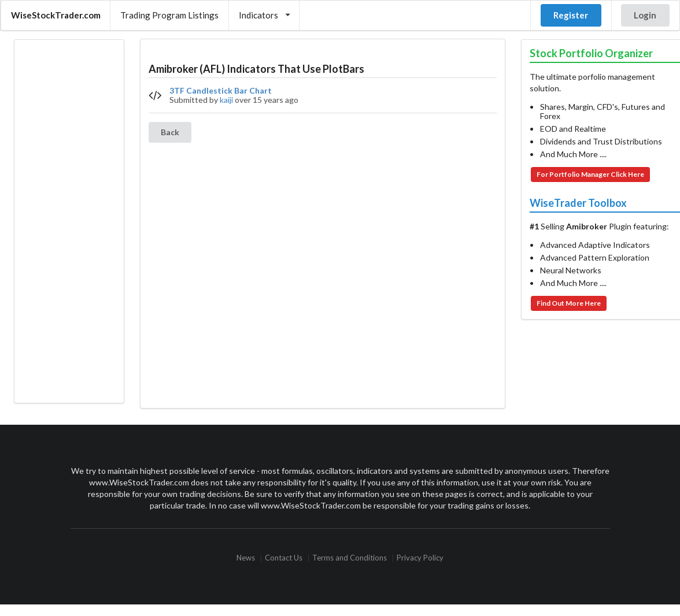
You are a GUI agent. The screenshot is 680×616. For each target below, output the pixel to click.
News (246, 559)
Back (170, 132)
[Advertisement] (69, 221)
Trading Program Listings (169, 15)
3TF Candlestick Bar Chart (221, 91)
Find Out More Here (569, 303)
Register (571, 15)
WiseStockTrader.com (56, 15)
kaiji (226, 100)
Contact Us (284, 559)
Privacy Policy (420, 559)
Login (645, 15)
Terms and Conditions (350, 559)
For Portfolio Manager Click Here (590, 174)
